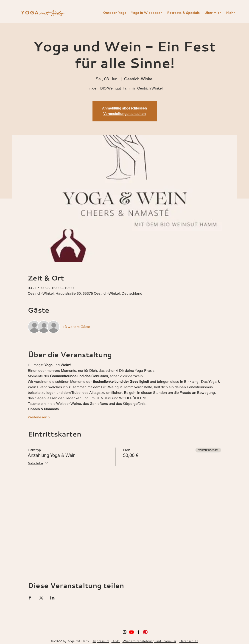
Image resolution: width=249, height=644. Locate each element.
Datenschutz (189, 641)
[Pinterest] (145, 632)
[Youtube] (131, 632)
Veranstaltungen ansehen (124, 114)
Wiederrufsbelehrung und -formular (149, 641)
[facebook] (138, 632)
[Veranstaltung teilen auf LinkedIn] (52, 598)
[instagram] (125, 632)
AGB (116, 641)
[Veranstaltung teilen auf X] (41, 598)
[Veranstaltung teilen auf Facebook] (30, 598)
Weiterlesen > (39, 417)
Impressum (101, 641)
